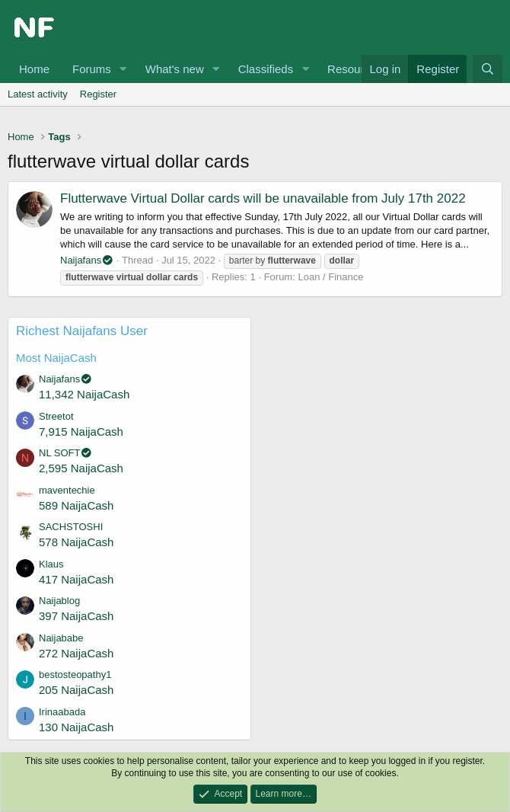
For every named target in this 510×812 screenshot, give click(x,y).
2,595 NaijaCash (81, 468)
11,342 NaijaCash (84, 394)
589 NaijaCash (76, 505)
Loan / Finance (330, 277)
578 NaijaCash (76, 542)
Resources (355, 69)
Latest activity (38, 94)
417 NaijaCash (76, 579)
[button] (123, 69)
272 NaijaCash (76, 653)
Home (34, 69)
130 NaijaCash (76, 727)
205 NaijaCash (76, 690)
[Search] (488, 69)
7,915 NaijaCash (81, 432)
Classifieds (266, 69)
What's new (175, 69)
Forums (92, 69)
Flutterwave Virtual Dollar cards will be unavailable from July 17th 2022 (263, 198)
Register (98, 94)
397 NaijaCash (76, 616)
